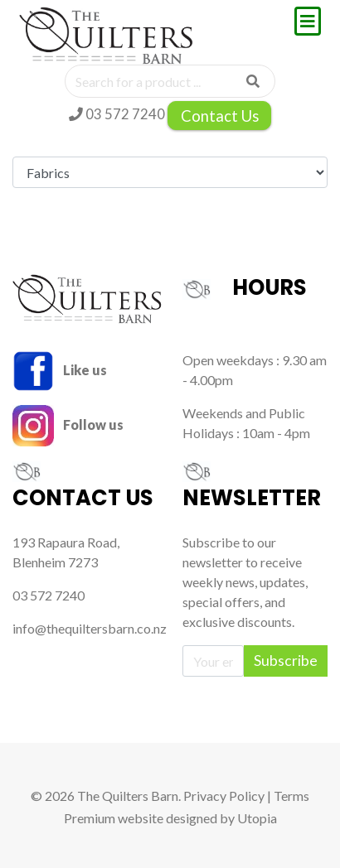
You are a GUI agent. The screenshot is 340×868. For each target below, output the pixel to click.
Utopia (257, 818)
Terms (291, 796)
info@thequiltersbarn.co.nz (90, 628)
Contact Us (220, 116)
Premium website (114, 818)
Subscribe (286, 661)
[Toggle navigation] (308, 21)
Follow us (68, 424)
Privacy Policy (224, 796)
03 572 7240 (117, 114)
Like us (60, 370)
